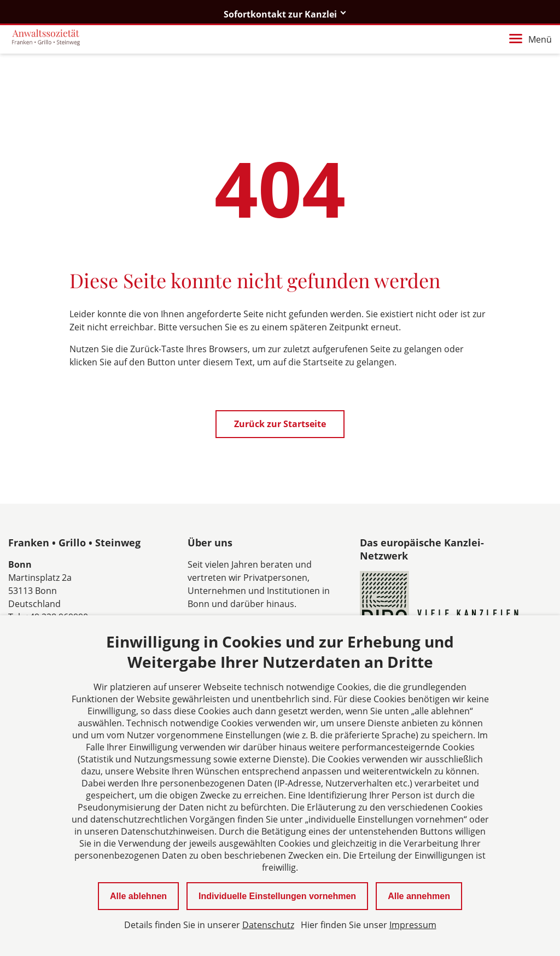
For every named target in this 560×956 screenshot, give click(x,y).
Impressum (413, 925)
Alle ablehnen (138, 896)
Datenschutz (268, 925)
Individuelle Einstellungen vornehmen (277, 896)
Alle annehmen (419, 896)
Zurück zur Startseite (280, 424)
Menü (530, 39)
